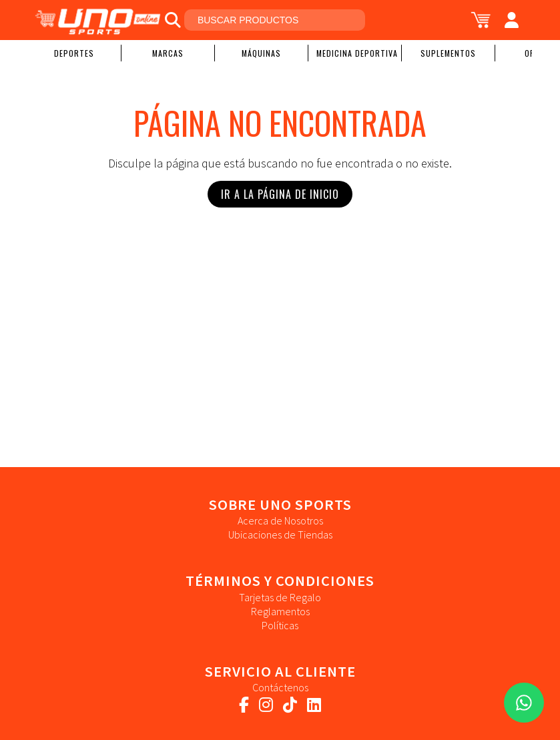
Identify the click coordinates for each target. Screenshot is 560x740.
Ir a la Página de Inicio (280, 194)
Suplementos (448, 53)
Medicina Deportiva (357, 53)
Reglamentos (280, 611)
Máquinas (261, 53)
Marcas (168, 53)
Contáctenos (280, 687)
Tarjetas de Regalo (280, 597)
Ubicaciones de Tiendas (280, 534)
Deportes (74, 53)
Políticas (280, 625)
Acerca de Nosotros (280, 520)
